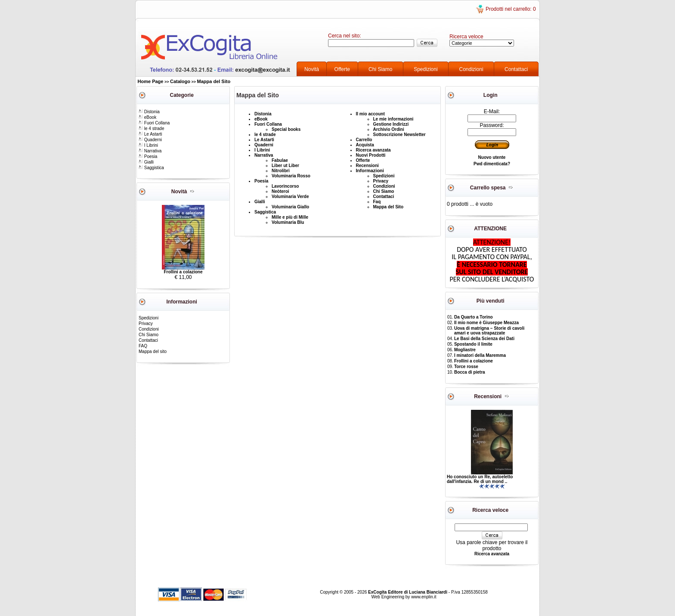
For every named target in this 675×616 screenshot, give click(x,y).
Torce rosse (466, 367)
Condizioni (471, 69)
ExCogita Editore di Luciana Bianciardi (408, 592)
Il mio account (370, 114)
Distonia (149, 112)
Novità (312, 69)
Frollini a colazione (183, 272)
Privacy (146, 323)
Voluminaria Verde (290, 197)
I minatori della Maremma (480, 355)
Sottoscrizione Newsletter (399, 135)
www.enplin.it (424, 597)
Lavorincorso (285, 186)
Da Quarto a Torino (474, 317)
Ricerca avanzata (373, 150)
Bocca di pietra (470, 372)
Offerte (342, 69)
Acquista (365, 145)
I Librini (148, 145)
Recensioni (367, 166)
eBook (147, 117)
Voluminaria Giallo (290, 207)
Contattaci (516, 69)
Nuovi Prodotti (371, 155)
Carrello (364, 140)
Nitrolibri (281, 171)
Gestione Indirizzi (391, 124)
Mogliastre (465, 350)
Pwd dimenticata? (492, 164)
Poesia (148, 156)
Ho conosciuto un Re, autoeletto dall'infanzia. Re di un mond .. (480, 479)
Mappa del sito (153, 351)
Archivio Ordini (389, 129)
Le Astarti (150, 134)
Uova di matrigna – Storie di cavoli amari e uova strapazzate (489, 331)
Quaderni (150, 140)
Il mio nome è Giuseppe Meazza (486, 323)
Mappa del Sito (214, 81)
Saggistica (151, 168)
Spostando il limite (473, 344)
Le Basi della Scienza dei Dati (484, 339)
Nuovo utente (492, 157)
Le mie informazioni (393, 119)
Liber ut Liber (285, 166)
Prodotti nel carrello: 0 (511, 9)
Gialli (146, 162)
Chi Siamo (380, 69)
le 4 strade (151, 128)
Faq (377, 202)
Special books (286, 129)
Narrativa (150, 151)
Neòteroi (280, 191)
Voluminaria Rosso (291, 176)
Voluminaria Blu (288, 222)
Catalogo (180, 81)
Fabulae (280, 160)
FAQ (143, 346)
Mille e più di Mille (290, 217)
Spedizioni (426, 69)
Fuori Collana (154, 123)
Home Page (151, 81)
